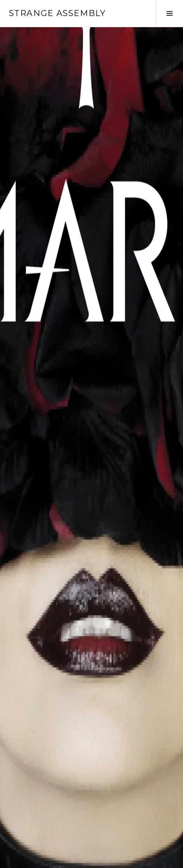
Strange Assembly (57, 13)
